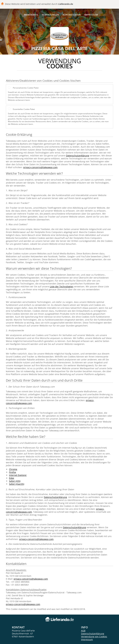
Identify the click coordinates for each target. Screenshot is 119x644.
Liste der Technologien (62, 287)
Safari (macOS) (17, 484)
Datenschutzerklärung (78, 156)
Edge (12, 478)
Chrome (13, 469)
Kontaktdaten (72, 15)
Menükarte (31, 15)
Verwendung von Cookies (94, 636)
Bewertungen (50, 15)
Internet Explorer (18, 475)
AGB (83, 631)
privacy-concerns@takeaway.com (40, 167)
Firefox (12, 472)
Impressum (91, 15)
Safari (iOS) (15, 481)
